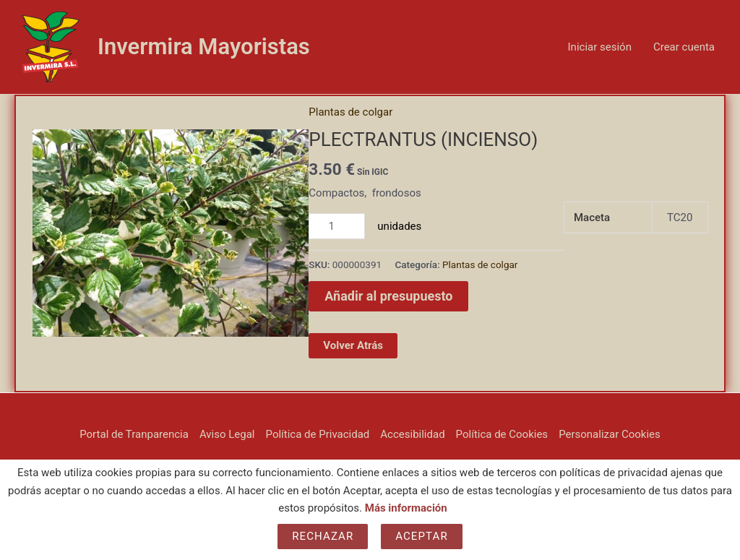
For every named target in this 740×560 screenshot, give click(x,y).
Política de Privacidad (318, 434)
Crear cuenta (684, 47)
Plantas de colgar (350, 112)
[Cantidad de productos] (337, 226)
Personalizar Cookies (610, 434)
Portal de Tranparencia (134, 434)
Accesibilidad (412, 434)
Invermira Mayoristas (204, 47)
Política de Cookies (502, 434)
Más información (406, 508)
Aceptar (422, 536)
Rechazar (323, 536)
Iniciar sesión (600, 47)
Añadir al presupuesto (388, 296)
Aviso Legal (227, 434)
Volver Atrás (353, 345)
